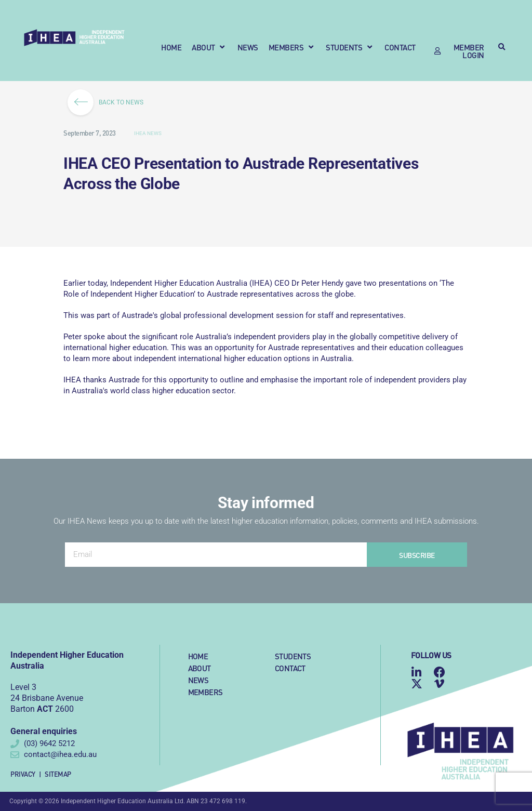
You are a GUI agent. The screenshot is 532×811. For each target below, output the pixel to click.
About (199, 668)
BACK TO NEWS (109, 102)
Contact (290, 668)
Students (293, 656)
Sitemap (58, 774)
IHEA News (148, 133)
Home (198, 656)
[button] (209, 47)
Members (205, 692)
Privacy (23, 774)
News (198, 680)
